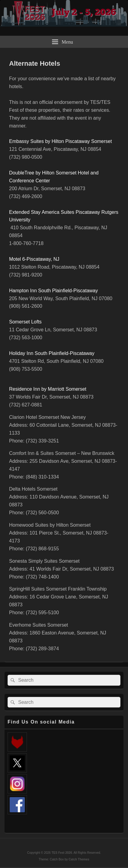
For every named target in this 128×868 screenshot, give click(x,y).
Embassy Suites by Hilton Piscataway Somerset (61, 141)
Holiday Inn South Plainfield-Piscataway (52, 353)
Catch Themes (79, 859)
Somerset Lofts (25, 322)
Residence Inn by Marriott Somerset (48, 389)
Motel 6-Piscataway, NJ (34, 259)
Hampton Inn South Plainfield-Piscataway (54, 291)
